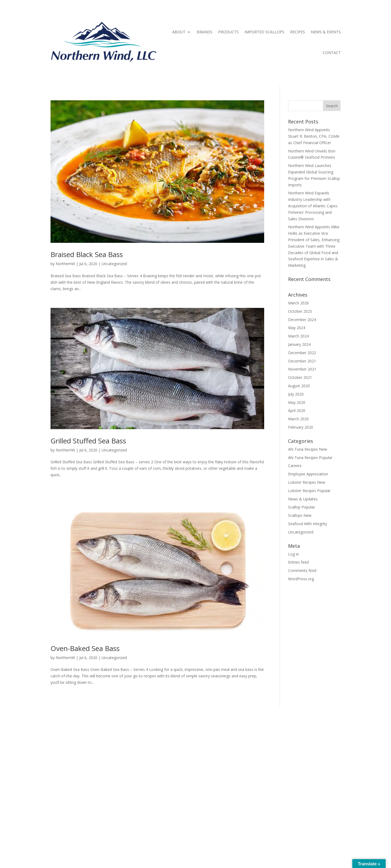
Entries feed (298, 562)
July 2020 (296, 394)
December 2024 (302, 320)
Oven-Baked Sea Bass (85, 648)
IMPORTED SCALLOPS (264, 32)
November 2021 (302, 369)
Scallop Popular (302, 507)
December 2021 (302, 361)
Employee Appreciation (308, 474)
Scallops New (300, 515)
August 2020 (299, 386)
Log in (293, 554)
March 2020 (298, 419)
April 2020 (297, 410)
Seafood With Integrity (308, 524)
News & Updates (303, 499)
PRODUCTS (228, 32)
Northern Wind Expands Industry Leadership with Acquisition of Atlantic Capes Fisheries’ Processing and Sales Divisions (313, 206)
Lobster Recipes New (307, 482)
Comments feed (302, 570)
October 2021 (300, 377)
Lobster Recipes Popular (309, 491)
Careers (295, 466)
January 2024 (299, 344)
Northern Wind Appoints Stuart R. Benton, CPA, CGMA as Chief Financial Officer (314, 136)
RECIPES (298, 32)
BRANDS (205, 32)
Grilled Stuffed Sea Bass (88, 441)
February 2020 (301, 427)
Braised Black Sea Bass (87, 254)
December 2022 (302, 353)
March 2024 (298, 336)
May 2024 (297, 328)
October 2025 (300, 311)
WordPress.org (301, 579)
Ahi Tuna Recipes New (308, 449)
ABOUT (179, 32)
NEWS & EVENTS (326, 32)
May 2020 (297, 402)
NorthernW (65, 264)
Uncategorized (114, 264)
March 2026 (298, 303)
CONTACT (332, 53)
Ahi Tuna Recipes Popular (310, 458)
